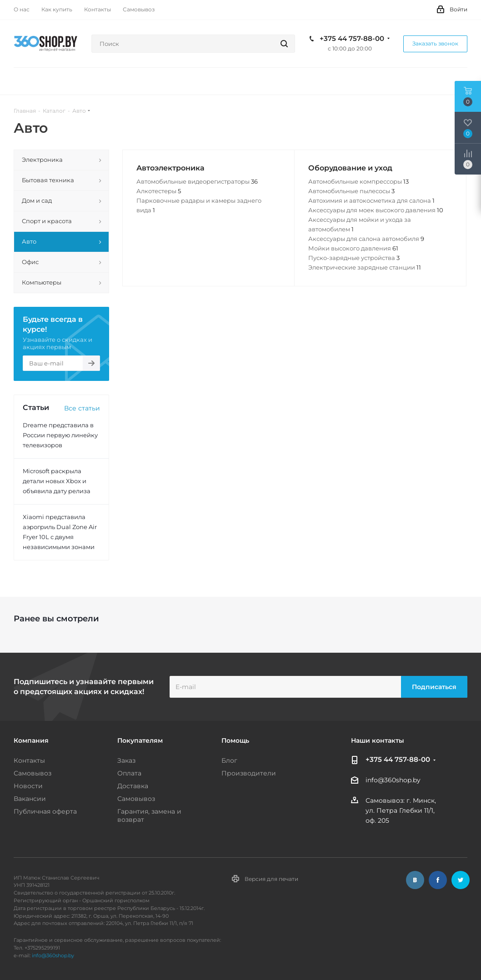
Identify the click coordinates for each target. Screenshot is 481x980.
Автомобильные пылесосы (351, 191)
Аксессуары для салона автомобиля (366, 239)
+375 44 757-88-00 (352, 39)
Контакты (29, 760)
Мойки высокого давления (353, 248)
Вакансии (30, 799)
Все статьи (82, 408)
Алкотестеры (159, 191)
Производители (249, 773)
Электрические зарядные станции (365, 267)
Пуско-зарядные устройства (354, 258)
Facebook (438, 880)
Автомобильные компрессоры (358, 181)
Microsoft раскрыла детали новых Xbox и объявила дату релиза (57, 481)
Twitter (461, 880)
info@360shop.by (393, 780)
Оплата (129, 773)
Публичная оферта (45, 811)
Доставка (133, 786)
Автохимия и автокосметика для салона (371, 200)
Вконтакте (415, 880)
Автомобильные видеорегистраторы (197, 181)
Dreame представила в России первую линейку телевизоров (60, 435)
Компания (31, 740)
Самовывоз (33, 773)
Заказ (126, 760)
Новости (28, 786)
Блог (229, 760)
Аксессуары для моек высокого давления (376, 210)
